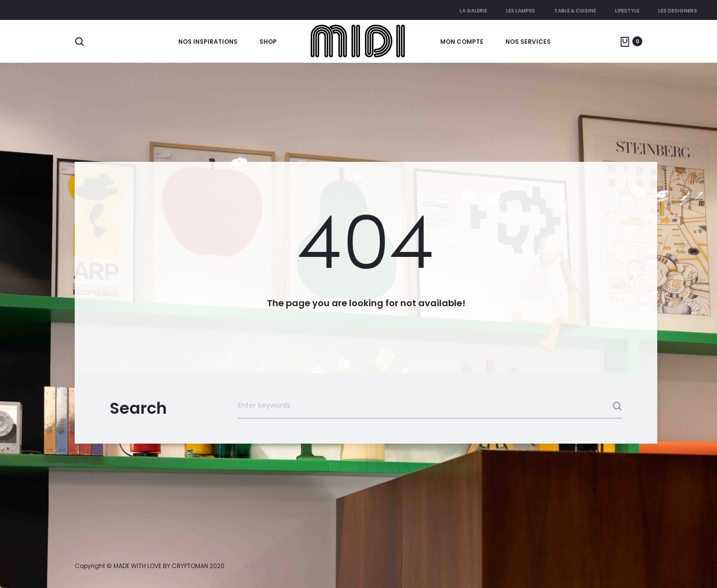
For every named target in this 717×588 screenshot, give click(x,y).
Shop (268, 42)
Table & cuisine (575, 11)
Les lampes (521, 11)
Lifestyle (627, 11)
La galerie (473, 11)
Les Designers (678, 11)
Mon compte (462, 42)
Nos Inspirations (208, 42)
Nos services (528, 42)
